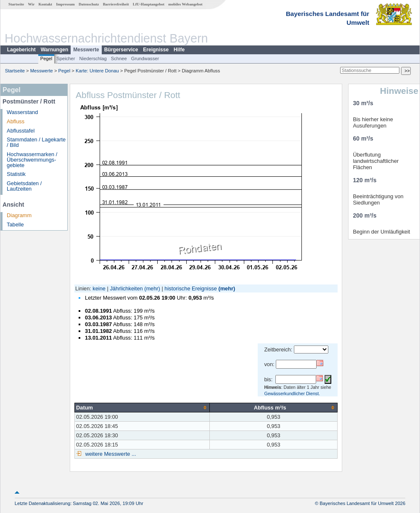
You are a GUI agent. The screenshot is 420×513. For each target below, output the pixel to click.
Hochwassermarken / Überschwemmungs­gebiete (32, 160)
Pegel (46, 58)
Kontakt (45, 4)
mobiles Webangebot (185, 4)
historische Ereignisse (190, 288)
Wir (32, 4)
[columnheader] (142, 407)
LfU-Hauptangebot (149, 4)
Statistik (16, 174)
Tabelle (15, 225)
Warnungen (55, 50)
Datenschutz (89, 4)
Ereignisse (156, 50)
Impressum (65, 4)
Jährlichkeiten (126, 288)
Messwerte (86, 50)
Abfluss (16, 121)
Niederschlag (93, 58)
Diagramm (19, 215)
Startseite (16, 4)
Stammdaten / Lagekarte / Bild (36, 142)
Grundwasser (145, 58)
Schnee (119, 58)
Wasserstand (22, 112)
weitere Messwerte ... (110, 454)
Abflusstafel (21, 131)
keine (99, 288)
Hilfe (179, 50)
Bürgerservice (121, 50)
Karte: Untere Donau (97, 71)
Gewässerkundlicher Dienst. (292, 393)
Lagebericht (21, 50)
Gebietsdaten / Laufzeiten (24, 186)
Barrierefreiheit (116, 4)
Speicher (66, 58)
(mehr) (152, 288)
